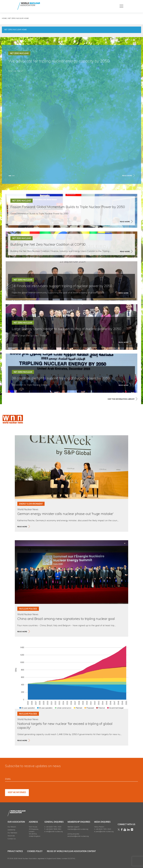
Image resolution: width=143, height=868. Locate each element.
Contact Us (12, 839)
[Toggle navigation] (121, 6)
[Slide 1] (13, 176)
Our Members (12, 833)
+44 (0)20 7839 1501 (53, 829)
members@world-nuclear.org (78, 829)
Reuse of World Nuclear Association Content (79, 851)
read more (22, 527)
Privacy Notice (15, 851)
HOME (4, 18)
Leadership (11, 830)
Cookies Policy (39, 851)
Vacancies (11, 836)
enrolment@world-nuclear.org (78, 836)
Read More (127, 176)
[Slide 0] (10, 176)
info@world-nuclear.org (54, 831)
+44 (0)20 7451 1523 (103, 829)
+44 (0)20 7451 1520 (53, 827)
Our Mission (12, 827)
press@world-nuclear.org (105, 831)
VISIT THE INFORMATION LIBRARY (121, 399)
